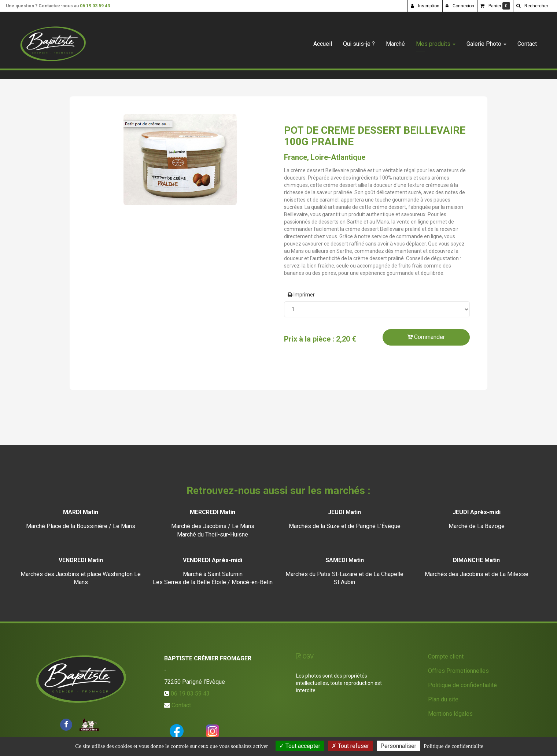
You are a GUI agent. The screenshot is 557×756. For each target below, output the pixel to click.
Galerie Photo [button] (486, 41)
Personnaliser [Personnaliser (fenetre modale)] (398, 746)
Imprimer (301, 295)
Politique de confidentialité (462, 685)
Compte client (446, 657)
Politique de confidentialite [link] (453, 746)
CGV (305, 657)
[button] (532, 6)
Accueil (323, 41)
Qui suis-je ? (359, 41)
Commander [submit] (426, 337)
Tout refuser (350, 746)
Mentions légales (450, 714)
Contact (527, 41)
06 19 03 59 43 (95, 6)
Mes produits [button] (436, 41)
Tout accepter (300, 746)
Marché (395, 41)
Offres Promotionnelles (458, 671)
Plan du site (443, 699)
